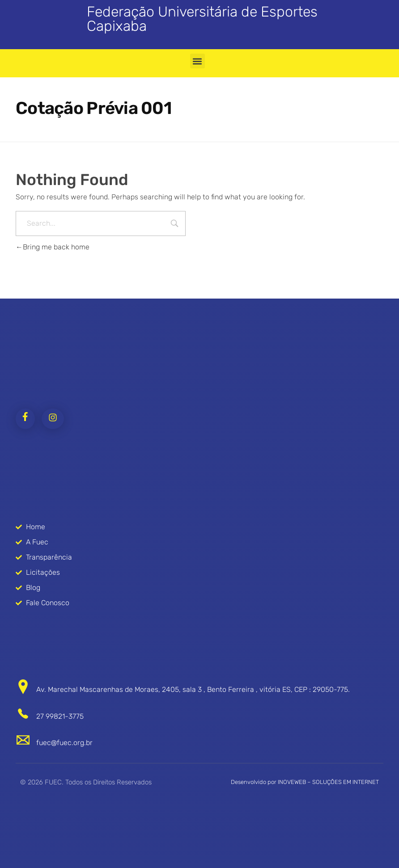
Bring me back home (53, 247)
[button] (197, 61)
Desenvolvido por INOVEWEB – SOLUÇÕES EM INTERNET (305, 782)
